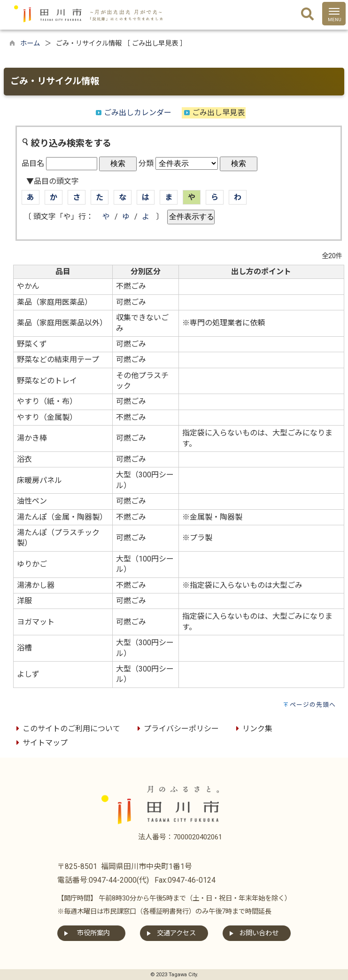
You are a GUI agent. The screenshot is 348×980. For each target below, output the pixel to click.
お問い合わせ (259, 933)
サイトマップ (40, 743)
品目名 (33, 163)
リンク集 (253, 729)
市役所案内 (93, 933)
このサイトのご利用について (67, 729)
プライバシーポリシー (177, 729)
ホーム (30, 43)
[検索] (307, 15)
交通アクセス (176, 933)
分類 (146, 163)
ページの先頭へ (313, 705)
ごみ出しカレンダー (138, 113)
